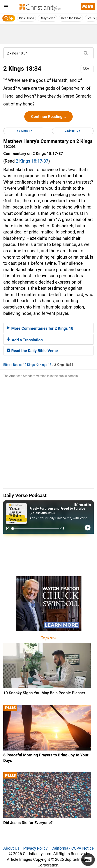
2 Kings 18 (44, 365)
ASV (87, 69)
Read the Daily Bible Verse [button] (32, 351)
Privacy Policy (35, 848)
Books (17, 365)
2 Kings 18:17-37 (32, 161)
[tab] (48, 328)
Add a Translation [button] (25, 340)
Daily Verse (47, 18)
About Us (11, 848)
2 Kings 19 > (73, 131)
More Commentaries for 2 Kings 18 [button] (40, 328)
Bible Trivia (26, 18)
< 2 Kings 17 (24, 131)
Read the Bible (71, 18)
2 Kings (30, 365)
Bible (7, 365)
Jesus (91, 18)
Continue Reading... (48, 117)
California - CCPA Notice (73, 848)
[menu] (6, 7)
